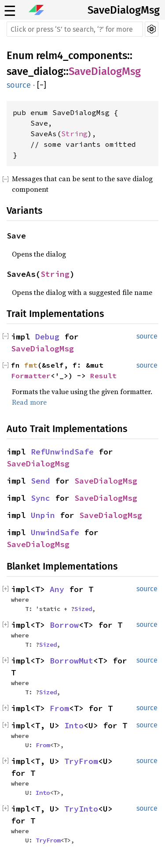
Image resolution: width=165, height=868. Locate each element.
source (19, 85)
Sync (40, 498)
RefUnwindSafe (62, 452)
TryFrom (81, 761)
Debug (47, 337)
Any (57, 589)
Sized (83, 609)
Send (40, 481)
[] (42, 85)
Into (74, 725)
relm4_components (82, 56)
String (74, 134)
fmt (31, 365)
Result (103, 376)
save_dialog (35, 71)
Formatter (31, 376)
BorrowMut (71, 661)
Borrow (64, 625)
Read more (29, 402)
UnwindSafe (55, 532)
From (59, 708)
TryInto (81, 809)
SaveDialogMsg (124, 10)
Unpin (43, 515)
